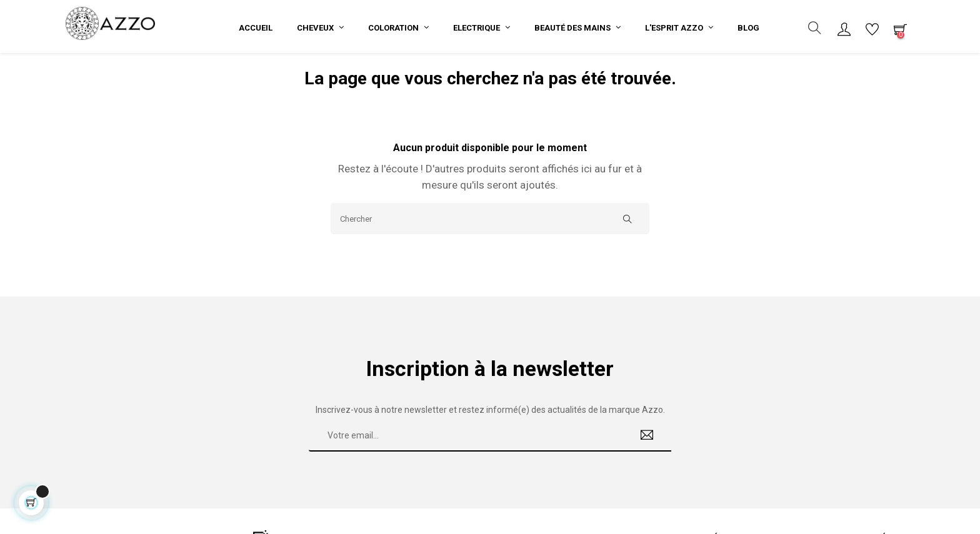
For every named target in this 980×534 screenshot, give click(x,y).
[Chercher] (490, 227)
